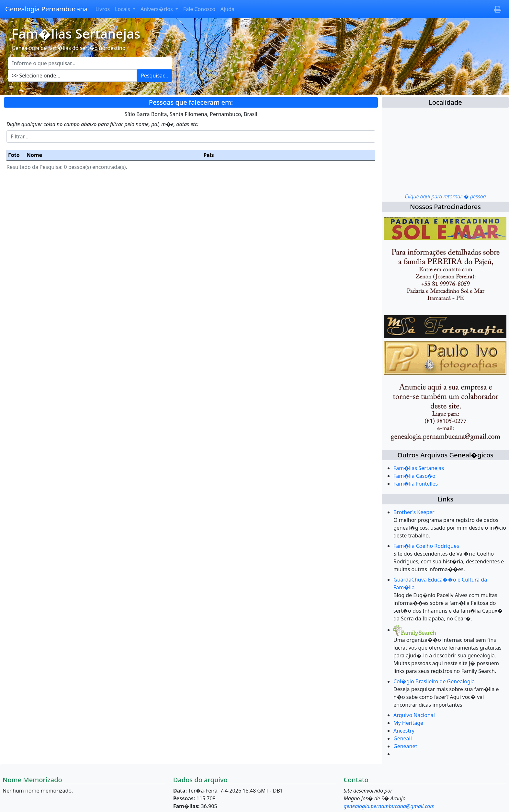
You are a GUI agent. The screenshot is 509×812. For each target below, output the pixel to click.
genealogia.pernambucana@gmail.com (389, 806)
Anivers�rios (157, 9)
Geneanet (405, 746)
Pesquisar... (154, 76)
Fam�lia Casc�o (414, 476)
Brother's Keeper (414, 512)
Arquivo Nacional (414, 715)
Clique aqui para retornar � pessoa (445, 196)
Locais (123, 9)
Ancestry (404, 731)
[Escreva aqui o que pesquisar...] (90, 63)
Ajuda (227, 9)
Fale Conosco (199, 9)
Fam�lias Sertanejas (419, 468)
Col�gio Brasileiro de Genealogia (434, 681)
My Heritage (408, 723)
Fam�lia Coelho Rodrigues (426, 546)
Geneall (403, 738)
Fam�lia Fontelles (416, 484)
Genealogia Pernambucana (46, 9)
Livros (103, 9)
